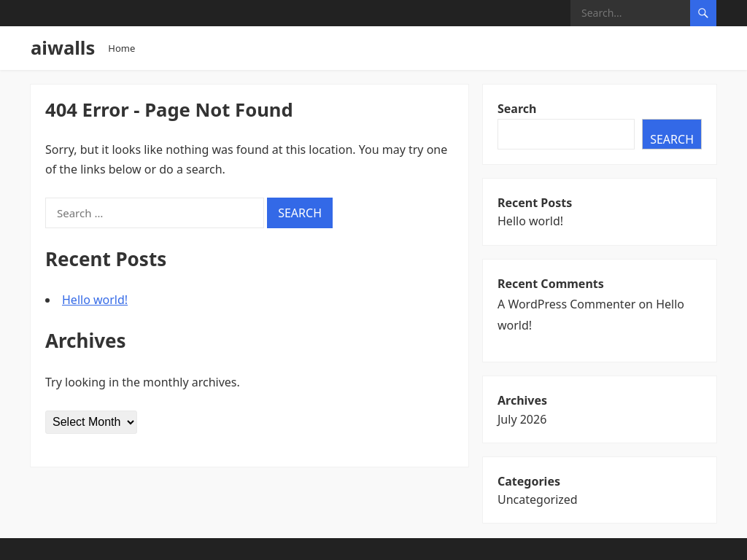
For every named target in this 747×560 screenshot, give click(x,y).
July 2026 (522, 419)
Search (517, 109)
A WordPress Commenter (566, 304)
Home (121, 48)
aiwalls (63, 48)
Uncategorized (538, 499)
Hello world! (95, 300)
